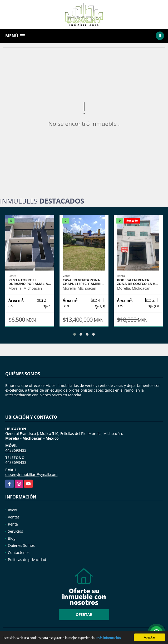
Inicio (13, 510)
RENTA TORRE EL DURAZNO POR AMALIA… (30, 282)
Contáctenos (19, 552)
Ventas (14, 517)
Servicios (15, 531)
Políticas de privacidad (27, 560)
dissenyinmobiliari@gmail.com (31, 474)
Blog (12, 538)
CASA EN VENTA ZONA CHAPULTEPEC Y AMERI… (83, 282)
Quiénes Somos (21, 545)
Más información (109, 638)
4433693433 (16, 450)
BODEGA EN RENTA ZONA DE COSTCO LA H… (138, 282)
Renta (13, 524)
